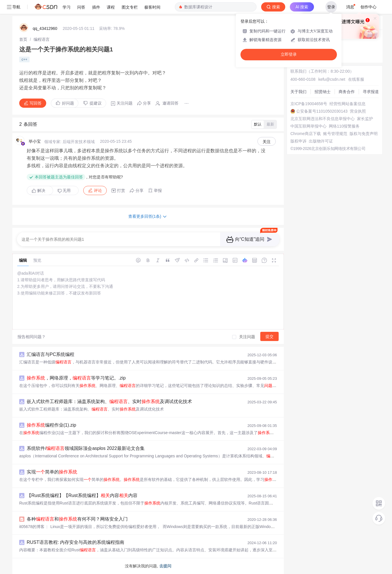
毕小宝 (35, 141)
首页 (23, 39)
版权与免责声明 (364, 134)
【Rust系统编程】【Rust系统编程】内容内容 (82, 495)
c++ (24, 59)
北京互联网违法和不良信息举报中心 (323, 119)
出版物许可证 (321, 141)
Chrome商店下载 (306, 134)
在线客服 (356, 79)
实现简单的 (52, 472)
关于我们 (298, 92)
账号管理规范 (335, 134)
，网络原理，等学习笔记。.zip (76, 378)
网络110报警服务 (344, 126)
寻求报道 (371, 92)
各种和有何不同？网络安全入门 (77, 519)
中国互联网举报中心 (308, 126)
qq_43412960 (45, 28)
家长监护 (365, 119)
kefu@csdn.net (332, 79)
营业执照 (358, 111)
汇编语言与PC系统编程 (51, 354)
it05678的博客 (32, 527)
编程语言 (42, 39)
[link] (23, 39)
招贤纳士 (323, 92)
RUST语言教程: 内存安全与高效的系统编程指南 (75, 542)
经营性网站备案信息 (348, 104)
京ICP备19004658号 (309, 104)
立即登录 (289, 54)
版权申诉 (298, 141)
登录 (331, 7)
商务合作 (347, 92)
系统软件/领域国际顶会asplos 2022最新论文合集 (86, 448)
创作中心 (368, 7)
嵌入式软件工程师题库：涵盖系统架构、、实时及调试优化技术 (109, 401)
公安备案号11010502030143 (322, 111)
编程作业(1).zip (51, 425)
